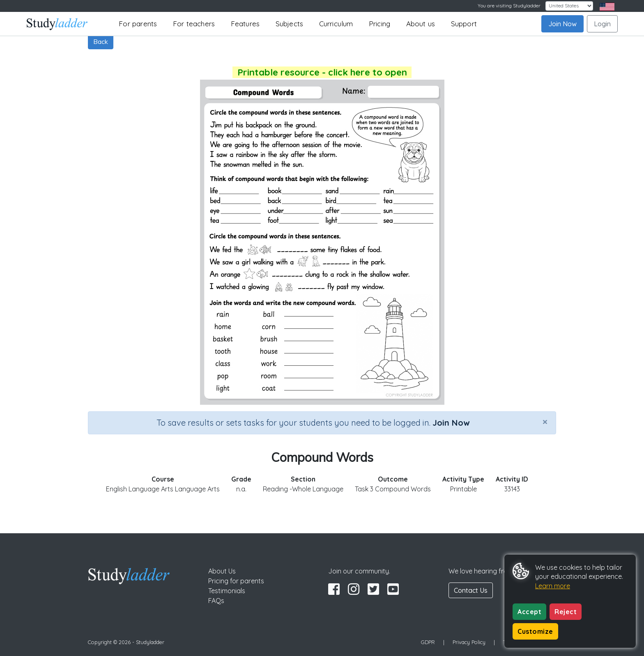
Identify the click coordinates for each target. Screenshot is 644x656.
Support (464, 24)
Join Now (562, 24)
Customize (535, 631)
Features (245, 24)
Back (101, 41)
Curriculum (336, 24)
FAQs (216, 601)
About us (421, 24)
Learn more (553, 586)
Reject (566, 612)
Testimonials (227, 591)
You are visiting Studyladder (509, 6)
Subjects (290, 24)
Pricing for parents (236, 581)
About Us (222, 571)
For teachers (194, 24)
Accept (529, 612)
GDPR (428, 642)
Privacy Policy (469, 642)
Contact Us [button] (471, 590)
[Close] (545, 422)
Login (602, 24)
